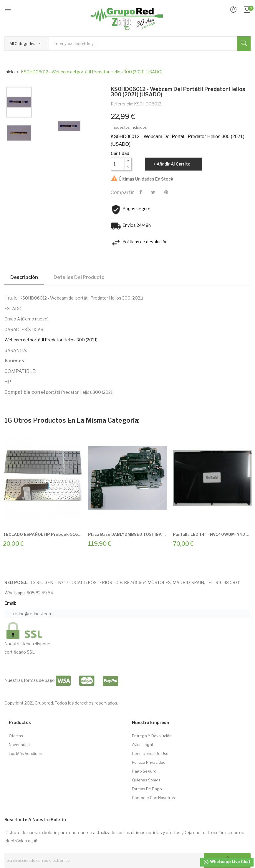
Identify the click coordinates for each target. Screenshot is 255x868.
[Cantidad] (118, 164)
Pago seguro (144, 771)
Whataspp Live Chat (227, 862)
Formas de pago (147, 789)
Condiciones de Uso (150, 753)
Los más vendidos (25, 753)
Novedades (19, 745)
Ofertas (16, 736)
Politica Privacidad (149, 762)
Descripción (24, 277)
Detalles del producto (79, 277)
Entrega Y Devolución (152, 736)
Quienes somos (146, 780)
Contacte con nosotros (153, 798)
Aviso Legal (142, 745)
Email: (10, 603)
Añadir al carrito (174, 164)
